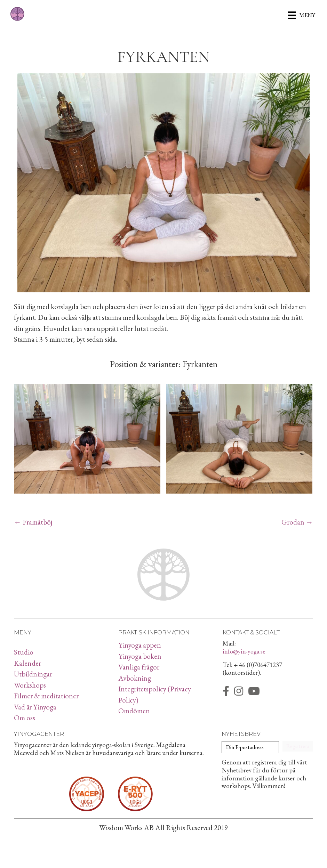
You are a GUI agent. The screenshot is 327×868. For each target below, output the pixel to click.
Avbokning (135, 678)
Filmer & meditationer (46, 696)
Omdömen (134, 711)
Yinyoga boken (140, 656)
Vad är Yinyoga (35, 707)
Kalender (27, 663)
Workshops (30, 685)
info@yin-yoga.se (244, 651)
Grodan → (297, 522)
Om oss (25, 718)
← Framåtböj (33, 522)
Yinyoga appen (140, 645)
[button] (298, 746)
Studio (24, 652)
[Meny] (302, 15)
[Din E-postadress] (250, 747)
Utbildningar (33, 674)
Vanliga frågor (139, 667)
